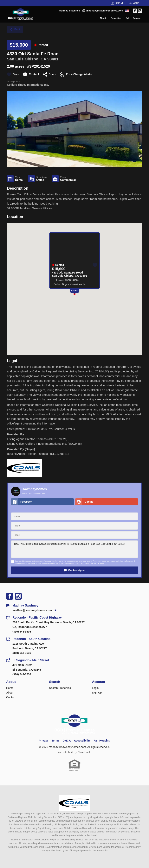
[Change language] (127, 11)
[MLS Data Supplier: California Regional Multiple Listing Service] (74, 803)
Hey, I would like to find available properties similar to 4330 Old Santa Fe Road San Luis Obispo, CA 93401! (74, 549)
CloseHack (84, 752)
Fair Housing (102, 741)
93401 (53, 59)
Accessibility (82, 741)
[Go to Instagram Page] (140, 11)
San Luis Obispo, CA (27, 59)
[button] (74, 570)
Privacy (101, 563)
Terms (94, 563)
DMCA (67, 741)
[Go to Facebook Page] (135, 11)
